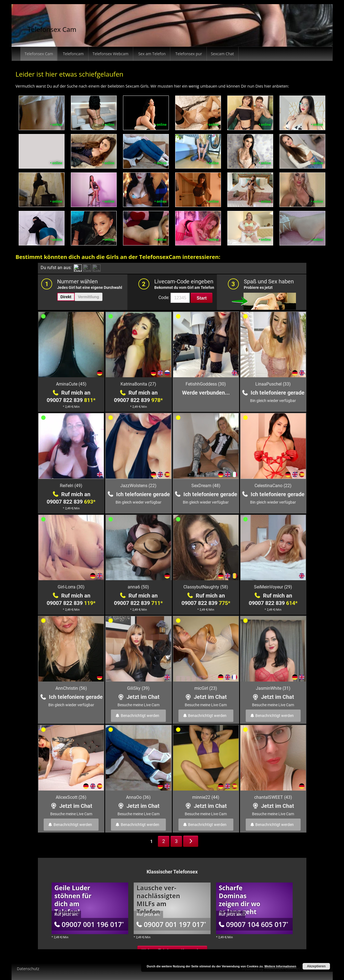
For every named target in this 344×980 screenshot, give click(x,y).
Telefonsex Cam (52, 29)
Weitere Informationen (280, 966)
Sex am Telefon (151, 54)
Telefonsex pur (188, 54)
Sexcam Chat (222, 54)
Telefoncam (73, 54)
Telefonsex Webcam (111, 54)
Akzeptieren (316, 966)
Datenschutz (28, 969)
